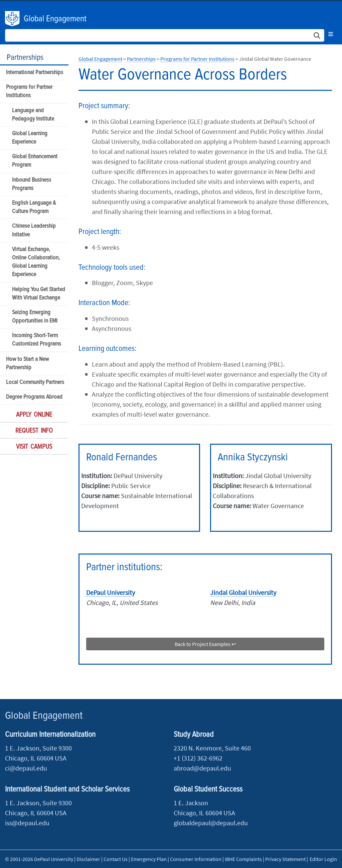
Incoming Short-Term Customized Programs (37, 340)
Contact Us (116, 859)
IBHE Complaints (243, 859)
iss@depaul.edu (27, 823)
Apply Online (34, 415)
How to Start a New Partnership (27, 364)
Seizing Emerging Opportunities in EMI (35, 317)
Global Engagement (55, 19)
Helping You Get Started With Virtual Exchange (39, 294)
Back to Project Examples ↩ (205, 644)
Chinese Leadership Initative (34, 230)
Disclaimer (88, 859)
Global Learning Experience (30, 138)
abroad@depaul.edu (202, 768)
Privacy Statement (285, 859)
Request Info (34, 431)
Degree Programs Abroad (34, 397)
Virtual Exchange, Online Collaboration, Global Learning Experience (36, 262)
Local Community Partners (35, 382)
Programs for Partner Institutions (29, 91)
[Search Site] (165, 35)
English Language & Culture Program (34, 207)
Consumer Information (196, 859)
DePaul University (13, 19)
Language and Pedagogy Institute (33, 115)
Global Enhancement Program (35, 161)
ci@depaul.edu (26, 768)
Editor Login (323, 859)
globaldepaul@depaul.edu (211, 823)
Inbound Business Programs (32, 184)
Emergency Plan (149, 859)
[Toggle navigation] (331, 34)
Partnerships (25, 58)
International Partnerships (35, 73)
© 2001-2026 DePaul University (39, 859)
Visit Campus (34, 447)
